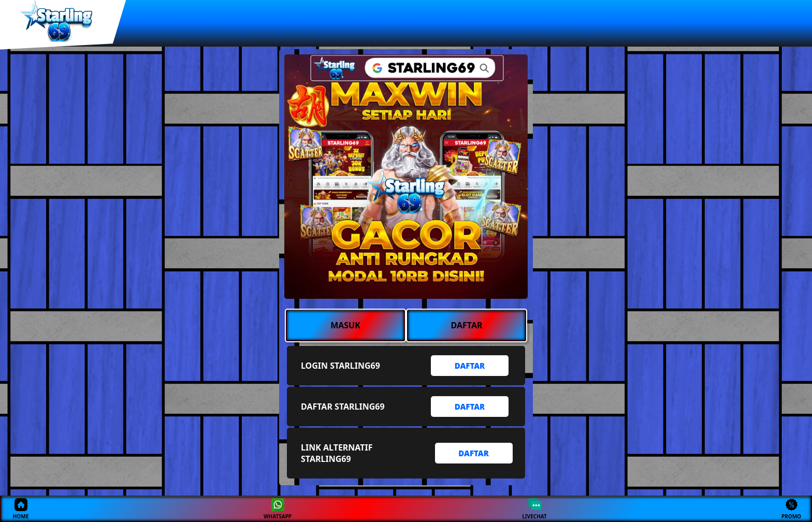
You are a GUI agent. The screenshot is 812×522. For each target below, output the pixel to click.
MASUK (345, 325)
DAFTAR (467, 325)
